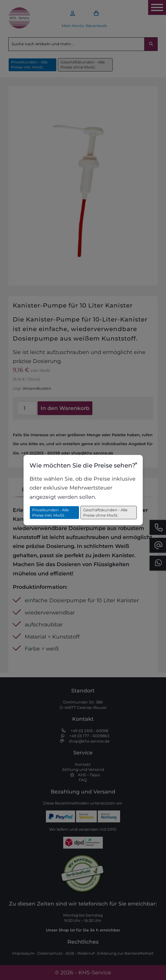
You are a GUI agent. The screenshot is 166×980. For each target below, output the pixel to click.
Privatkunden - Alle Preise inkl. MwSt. (51, 513)
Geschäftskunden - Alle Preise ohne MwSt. (105, 513)
